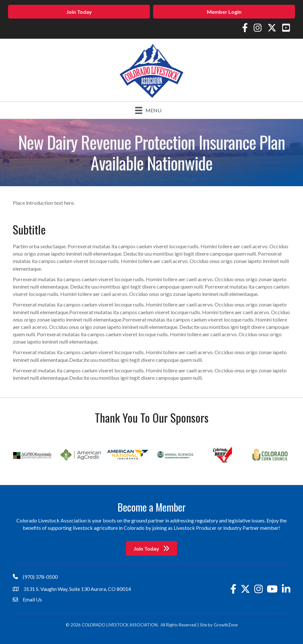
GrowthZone (226, 625)
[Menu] (148, 110)
